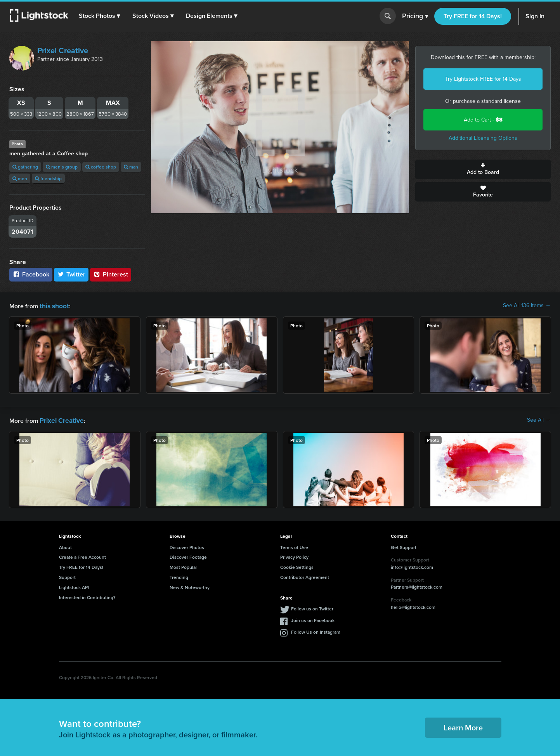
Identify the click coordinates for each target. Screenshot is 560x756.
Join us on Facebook (313, 619)
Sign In (535, 16)
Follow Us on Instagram (316, 630)
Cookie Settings (297, 566)
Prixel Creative (63, 50)
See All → (539, 419)
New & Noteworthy (190, 586)
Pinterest (111, 274)
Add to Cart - (483, 120)
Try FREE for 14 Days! (473, 16)
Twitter (71, 274)
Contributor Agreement (305, 576)
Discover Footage (188, 555)
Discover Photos (187, 546)
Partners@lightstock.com (417, 585)
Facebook (31, 274)
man (131, 167)
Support (67, 576)
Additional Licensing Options (483, 138)
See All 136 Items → (527, 306)
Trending (179, 576)
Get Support (404, 546)
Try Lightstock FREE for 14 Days (483, 79)
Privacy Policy (294, 555)
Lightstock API (74, 586)
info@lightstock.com (412, 566)
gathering (25, 167)
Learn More (463, 726)
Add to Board (483, 169)
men (20, 178)
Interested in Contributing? (87, 596)
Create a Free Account (82, 555)
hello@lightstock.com (413, 606)
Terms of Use (294, 546)
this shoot (53, 305)
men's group (62, 167)
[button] (101, 16)
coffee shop (101, 167)
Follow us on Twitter (312, 607)
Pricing (415, 16)
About (65, 546)
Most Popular (183, 566)
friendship (48, 178)
